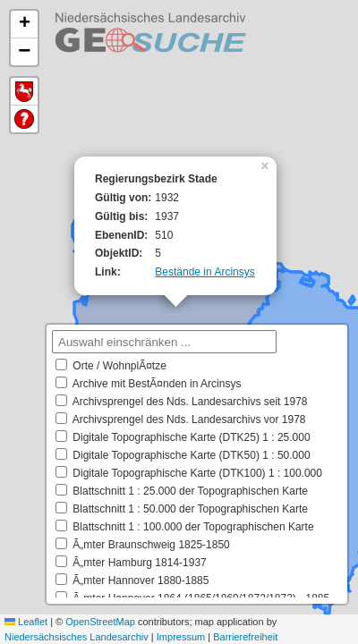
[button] (267, 165)
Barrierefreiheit (245, 637)
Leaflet (26, 622)
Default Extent (24, 92)
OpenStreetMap (100, 622)
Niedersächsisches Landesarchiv (77, 637)
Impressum (181, 637)
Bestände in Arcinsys (205, 272)
